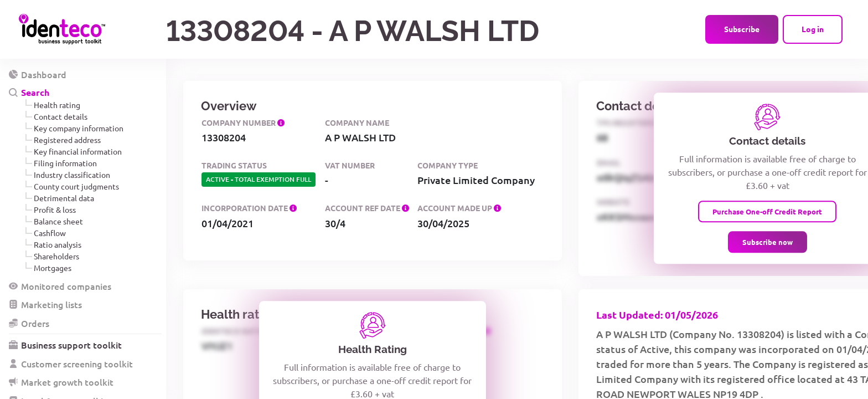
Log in (813, 29)
